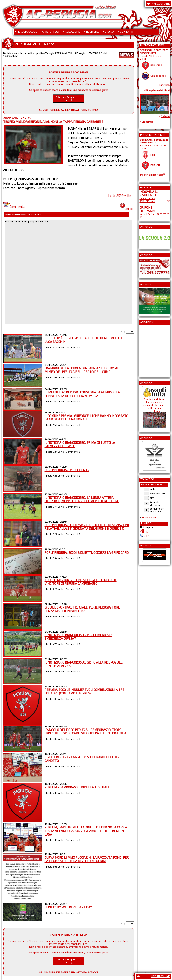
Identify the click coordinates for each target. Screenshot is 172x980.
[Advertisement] (152, 349)
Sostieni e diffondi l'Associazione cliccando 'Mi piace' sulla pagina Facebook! (155, 411)
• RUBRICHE (91, 32)
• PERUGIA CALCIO (26, 32)
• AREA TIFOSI (50, 32)
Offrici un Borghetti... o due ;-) (69, 99)
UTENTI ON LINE (161, 976)
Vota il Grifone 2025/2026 (154, 214)
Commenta (14, 207)
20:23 (147, 536)
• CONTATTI (126, 32)
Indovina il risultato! (152, 175)
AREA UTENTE (162, 4)
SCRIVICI (93, 110)
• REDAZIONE (72, 32)
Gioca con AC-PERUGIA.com (147, 200)
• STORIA (108, 32)
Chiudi (126, 209)
